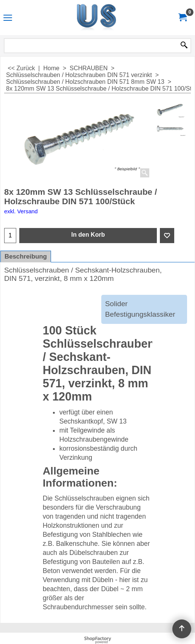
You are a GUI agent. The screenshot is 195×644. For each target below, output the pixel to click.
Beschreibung (26, 257)
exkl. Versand (21, 211)
